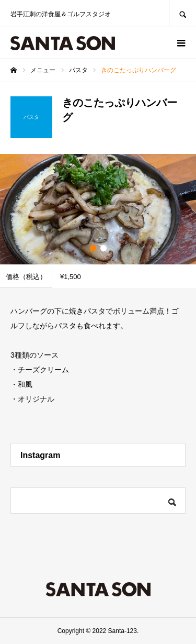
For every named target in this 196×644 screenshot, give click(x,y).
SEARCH (182, 13)
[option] (98, 209)
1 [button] (93, 248)
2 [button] (103, 248)
